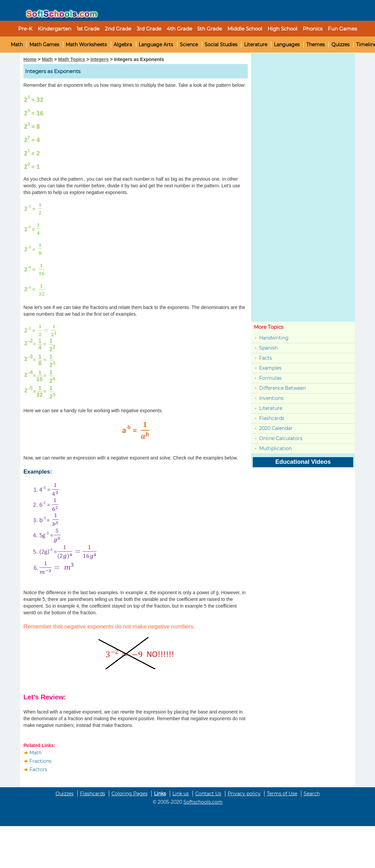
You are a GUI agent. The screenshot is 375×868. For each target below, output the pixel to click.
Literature (256, 45)
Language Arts (156, 45)
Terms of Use (282, 794)
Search (312, 794)
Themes (316, 45)
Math (17, 45)
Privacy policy (244, 794)
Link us (181, 794)
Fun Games (342, 29)
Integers (99, 59)
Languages (287, 45)
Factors (38, 769)
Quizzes (341, 45)
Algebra (123, 45)
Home (30, 59)
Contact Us (208, 794)
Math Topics (72, 59)
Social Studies (221, 45)
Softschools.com (203, 802)
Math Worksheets (86, 45)
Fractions (41, 761)
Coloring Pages (130, 794)
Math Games (44, 45)
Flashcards (272, 418)
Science (189, 45)
